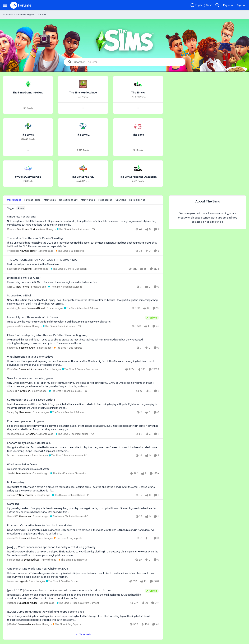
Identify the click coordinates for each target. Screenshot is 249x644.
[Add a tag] (21, 208)
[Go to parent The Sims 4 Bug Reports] (69, 251)
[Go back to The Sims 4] (138, 93)
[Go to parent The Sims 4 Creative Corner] (61, 581)
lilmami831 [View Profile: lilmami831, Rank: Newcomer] (13, 517)
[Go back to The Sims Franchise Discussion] (138, 177)
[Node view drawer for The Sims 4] (138, 108)
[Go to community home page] (21, 5)
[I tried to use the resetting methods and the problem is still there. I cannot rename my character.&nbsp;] (75, 322)
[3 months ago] (46, 229)
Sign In (241, 5)
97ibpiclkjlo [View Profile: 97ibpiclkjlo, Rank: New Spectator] (13, 251)
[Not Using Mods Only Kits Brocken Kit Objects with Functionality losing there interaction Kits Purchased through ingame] (83, 223)
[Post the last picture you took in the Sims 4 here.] (83, 264)
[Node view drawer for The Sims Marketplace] (83, 108)
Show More (83, 634)
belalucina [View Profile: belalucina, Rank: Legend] (13, 581)
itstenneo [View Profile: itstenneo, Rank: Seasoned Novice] (12, 603)
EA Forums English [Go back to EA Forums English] (25, 15)
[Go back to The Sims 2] (83, 135)
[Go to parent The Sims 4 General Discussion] (68, 269)
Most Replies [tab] (105, 200)
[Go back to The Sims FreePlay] (83, 177)
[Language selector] (201, 5)
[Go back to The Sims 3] (28, 135)
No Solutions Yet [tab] (68, 200)
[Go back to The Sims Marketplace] (83, 93)
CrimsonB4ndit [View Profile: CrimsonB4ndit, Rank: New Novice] (15, 229)
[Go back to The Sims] (138, 135)
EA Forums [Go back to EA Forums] (8, 15)
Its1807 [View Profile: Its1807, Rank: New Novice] (11, 287)
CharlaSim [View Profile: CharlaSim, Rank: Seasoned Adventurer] (13, 369)
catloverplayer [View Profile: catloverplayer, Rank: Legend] (15, 269)
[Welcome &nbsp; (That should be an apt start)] (83, 469)
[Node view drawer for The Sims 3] (28, 150)
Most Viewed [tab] (88, 200)
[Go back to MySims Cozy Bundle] (28, 177)
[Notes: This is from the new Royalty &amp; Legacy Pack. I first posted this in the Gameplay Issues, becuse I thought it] (83, 302)
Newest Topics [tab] (32, 200)
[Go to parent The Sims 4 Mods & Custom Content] (77, 603)
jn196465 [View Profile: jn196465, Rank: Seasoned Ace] (12, 624)
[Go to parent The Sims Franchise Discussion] (68, 474)
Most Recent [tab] (14, 200)
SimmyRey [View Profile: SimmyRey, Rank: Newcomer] (13, 412)
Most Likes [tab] (50, 200)
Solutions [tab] (121, 200)
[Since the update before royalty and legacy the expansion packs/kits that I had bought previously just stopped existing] (83, 428)
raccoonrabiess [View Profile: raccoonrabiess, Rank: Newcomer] (15, 434)
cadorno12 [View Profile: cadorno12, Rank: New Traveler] (13, 495)
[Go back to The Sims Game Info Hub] (28, 93)
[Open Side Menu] (5, 5)
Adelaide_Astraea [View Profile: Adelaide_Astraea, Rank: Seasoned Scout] (17, 308)
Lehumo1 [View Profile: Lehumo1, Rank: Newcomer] (12, 391)
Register (228, 5)
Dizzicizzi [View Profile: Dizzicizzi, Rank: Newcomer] (12, 456)
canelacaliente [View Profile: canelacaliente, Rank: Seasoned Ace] (15, 560)
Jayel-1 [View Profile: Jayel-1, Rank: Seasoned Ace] (11, 473)
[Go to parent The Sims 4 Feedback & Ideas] (64, 287)
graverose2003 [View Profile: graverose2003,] (15, 326)
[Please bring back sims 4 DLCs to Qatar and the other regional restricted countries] (83, 282)
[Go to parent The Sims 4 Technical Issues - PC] (75, 229)
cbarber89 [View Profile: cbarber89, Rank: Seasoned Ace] (13, 348)
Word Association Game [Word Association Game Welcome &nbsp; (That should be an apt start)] (22, 465)
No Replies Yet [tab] (137, 200)
